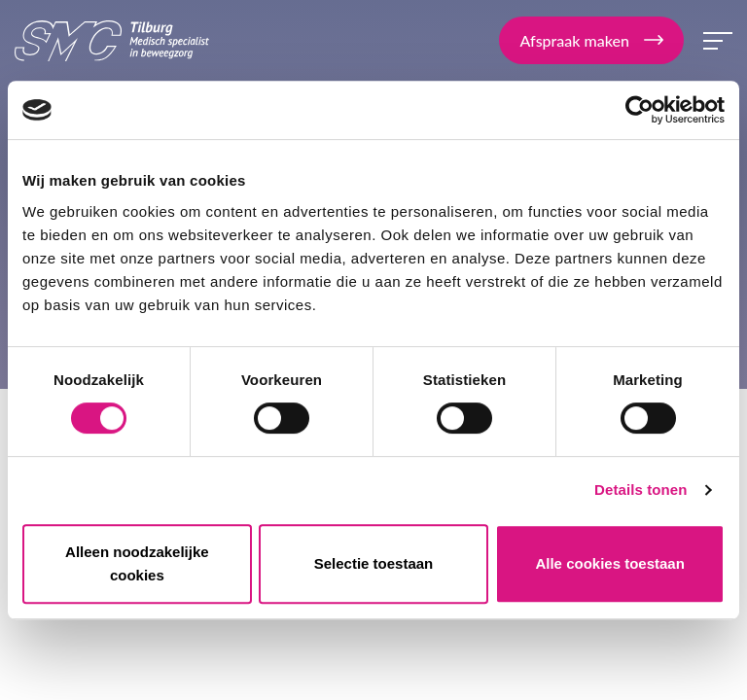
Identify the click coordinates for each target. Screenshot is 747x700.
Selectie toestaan (374, 563)
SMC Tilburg (112, 41)
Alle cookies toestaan (609, 563)
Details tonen (640, 490)
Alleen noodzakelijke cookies (137, 563)
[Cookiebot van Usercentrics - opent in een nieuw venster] (640, 110)
